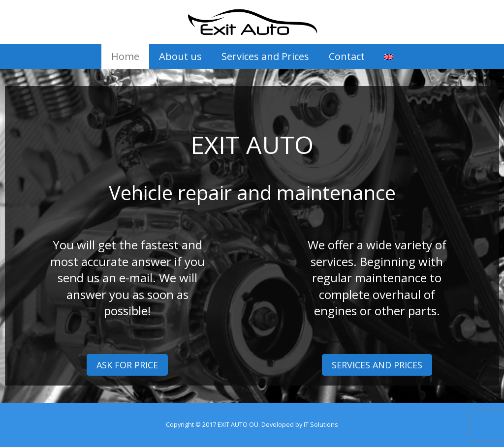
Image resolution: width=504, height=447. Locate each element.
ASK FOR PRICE (127, 365)
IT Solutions (321, 425)
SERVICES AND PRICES (377, 365)
